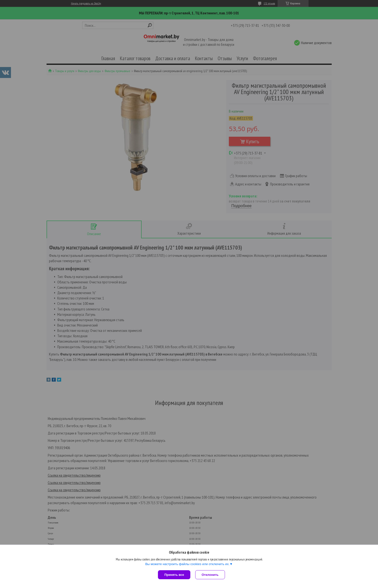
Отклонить (210, 575)
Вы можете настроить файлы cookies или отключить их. (187, 564)
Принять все (174, 575)
